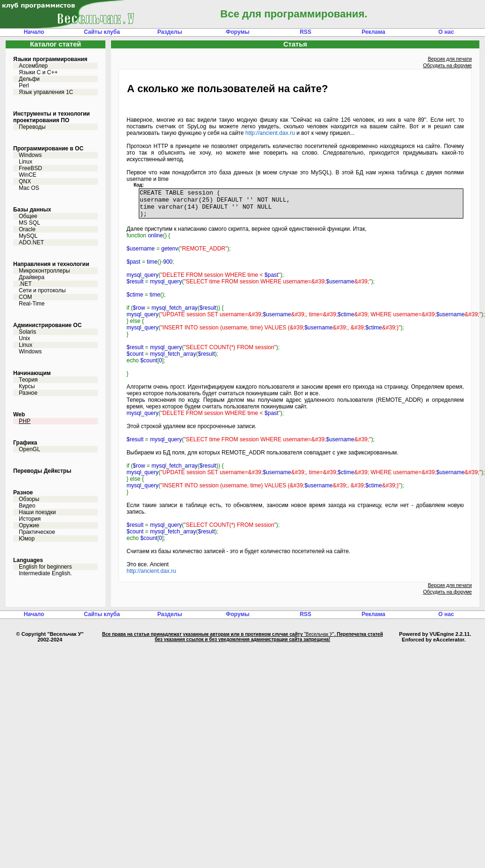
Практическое (37, 532)
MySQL (28, 236)
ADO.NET (31, 242)
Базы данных (32, 210)
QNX (25, 181)
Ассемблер (33, 66)
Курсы (27, 386)
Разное (28, 393)
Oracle (27, 229)
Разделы (170, 32)
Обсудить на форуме (447, 65)
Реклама (374, 32)
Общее (28, 216)
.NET (25, 284)
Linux (26, 162)
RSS (306, 32)
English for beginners (45, 567)
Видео (27, 506)
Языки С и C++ (38, 72)
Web (19, 414)
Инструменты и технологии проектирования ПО (52, 117)
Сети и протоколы (42, 290)
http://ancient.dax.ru (270, 133)
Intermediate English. (45, 573)
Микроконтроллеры (44, 271)
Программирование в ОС (48, 149)
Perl (24, 86)
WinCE (28, 175)
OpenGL (29, 449)
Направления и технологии (51, 264)
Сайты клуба (102, 32)
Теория (28, 380)
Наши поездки (37, 512)
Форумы (238, 32)
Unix (24, 338)
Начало (34, 32)
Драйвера (32, 277)
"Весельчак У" (319, 640)
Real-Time (32, 304)
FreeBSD (30, 168)
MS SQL (29, 223)
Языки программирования (50, 59)
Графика (25, 443)
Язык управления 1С (46, 92)
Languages (28, 560)
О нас (446, 32)
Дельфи (29, 79)
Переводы (32, 127)
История (30, 519)
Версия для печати (450, 59)
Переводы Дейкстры (42, 471)
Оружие (29, 525)
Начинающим (32, 373)
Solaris (28, 332)
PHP (25, 421)
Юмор (27, 539)
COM (25, 297)
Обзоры (29, 499)
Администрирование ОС (48, 325)
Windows (30, 155)
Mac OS (29, 188)
